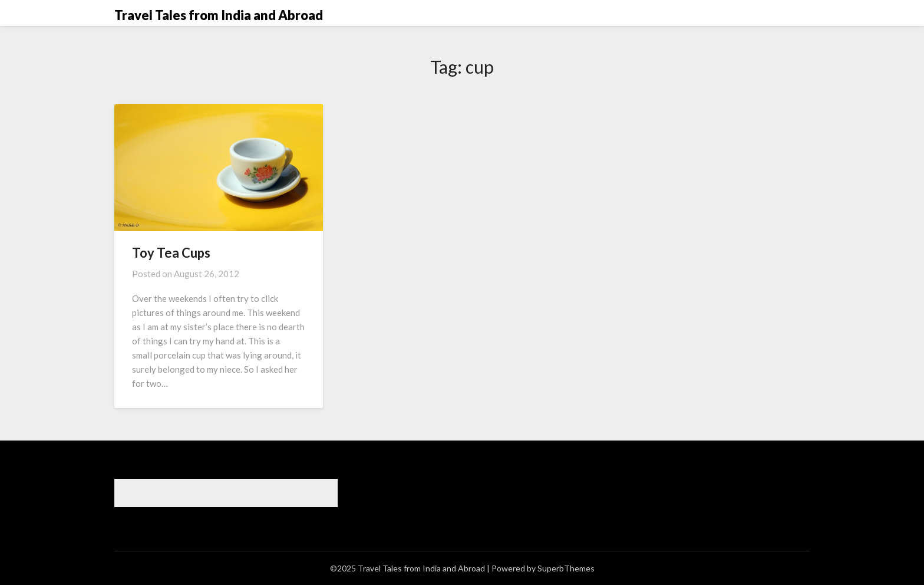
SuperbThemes (566, 568)
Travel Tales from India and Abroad (219, 15)
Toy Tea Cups (171, 253)
